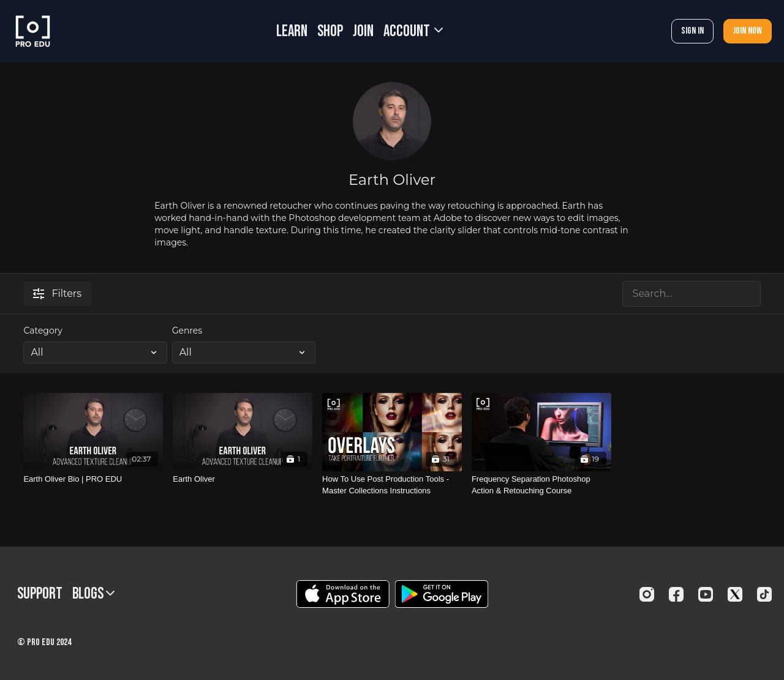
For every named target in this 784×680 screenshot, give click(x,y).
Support (40, 594)
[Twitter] (735, 594)
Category (43, 331)
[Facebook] (676, 594)
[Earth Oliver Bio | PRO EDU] (93, 479)
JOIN (363, 32)
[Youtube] (706, 594)
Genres (187, 331)
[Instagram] (647, 594)
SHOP (330, 32)
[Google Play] (442, 594)
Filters (57, 293)
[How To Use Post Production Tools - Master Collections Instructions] (392, 485)
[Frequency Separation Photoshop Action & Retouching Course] (541, 485)
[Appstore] (343, 594)
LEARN (292, 32)
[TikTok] (764, 594)
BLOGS (93, 594)
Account (413, 32)
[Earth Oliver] (243, 479)
